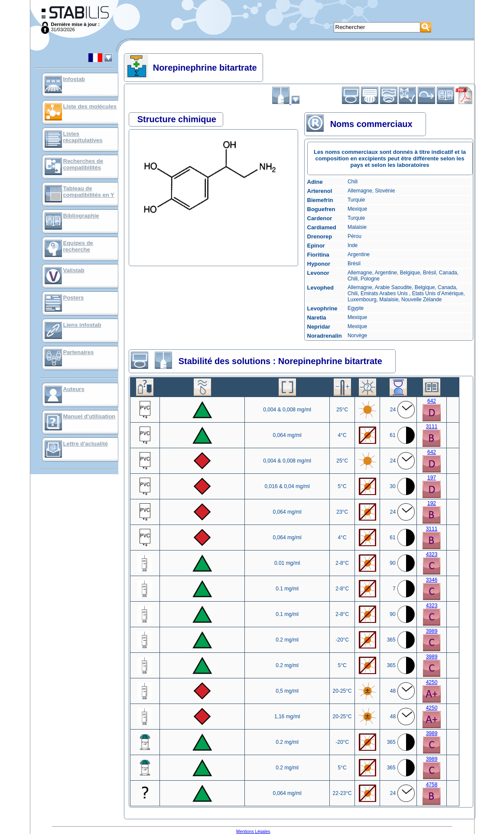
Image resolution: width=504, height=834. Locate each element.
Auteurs (74, 389)
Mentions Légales (253, 832)
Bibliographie (81, 216)
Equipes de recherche (78, 246)
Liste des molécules (90, 106)
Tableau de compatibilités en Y (89, 192)
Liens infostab (82, 325)
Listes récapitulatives (83, 137)
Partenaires (79, 352)
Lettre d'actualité (86, 444)
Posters (74, 298)
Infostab (74, 79)
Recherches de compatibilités (83, 164)
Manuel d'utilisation (89, 416)
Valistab (74, 270)
